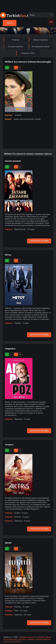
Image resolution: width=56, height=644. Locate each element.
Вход (10, 23)
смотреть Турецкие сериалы (31, 639)
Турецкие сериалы (27, 637)
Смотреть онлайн (39, 241)
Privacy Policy (15, 641)
